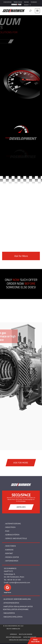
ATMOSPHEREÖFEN (11, 603)
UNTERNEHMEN (12, 561)
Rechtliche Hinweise (26, 634)
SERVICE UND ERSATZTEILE (16, 538)
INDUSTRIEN (10, 527)
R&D (7, 531)
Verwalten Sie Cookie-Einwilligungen (21, 640)
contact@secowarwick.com (20, 582)
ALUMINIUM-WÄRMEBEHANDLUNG (17, 599)
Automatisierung (13, 524)
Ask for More (21, 256)
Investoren (34, 2)
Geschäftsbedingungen (14, 637)
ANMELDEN (21, 507)
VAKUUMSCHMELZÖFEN (13, 617)
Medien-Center (18, 2)
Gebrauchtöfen (12, 535)
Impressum (13, 634)
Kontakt (9, 553)
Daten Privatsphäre (30, 637)
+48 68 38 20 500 (14, 580)
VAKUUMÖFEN (9, 613)
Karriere (26, 2)
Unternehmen (8, 2)
